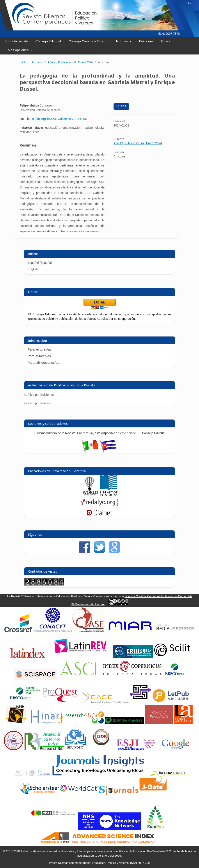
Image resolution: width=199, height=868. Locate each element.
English (33, 269)
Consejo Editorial (48, 41)
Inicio (23, 62)
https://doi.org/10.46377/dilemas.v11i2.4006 (57, 119)
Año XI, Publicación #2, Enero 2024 (70, 62)
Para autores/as (39, 356)
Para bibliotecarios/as (43, 363)
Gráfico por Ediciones (39, 395)
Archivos (37, 62)
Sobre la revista (16, 41)
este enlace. (129, 433)
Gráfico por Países (37, 403)
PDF (123, 106)
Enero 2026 (85, 433)
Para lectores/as (39, 349)
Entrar (189, 3)
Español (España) (40, 263)
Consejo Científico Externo (89, 41)
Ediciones (146, 41)
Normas (123, 41)
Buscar (167, 41)
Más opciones (19, 50)
